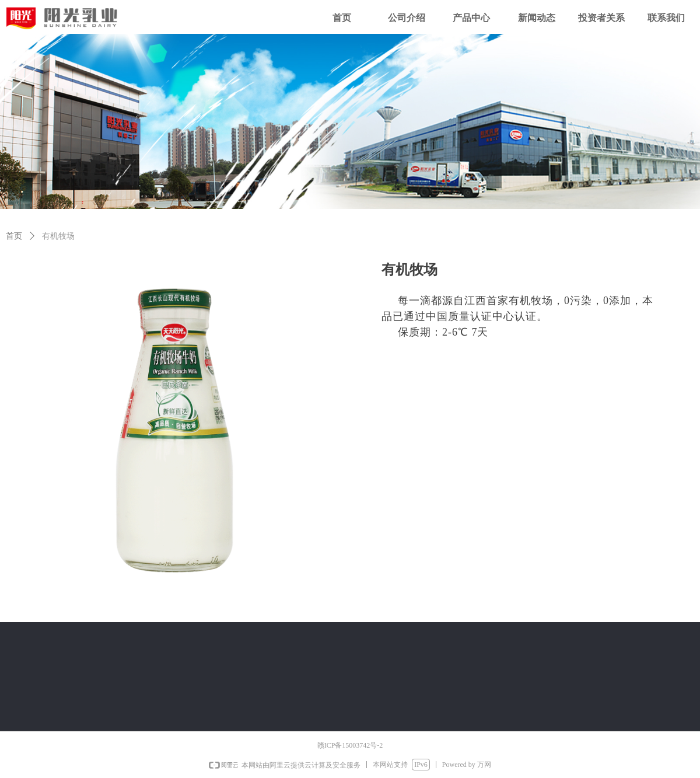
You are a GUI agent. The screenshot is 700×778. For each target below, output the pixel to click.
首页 (14, 236)
